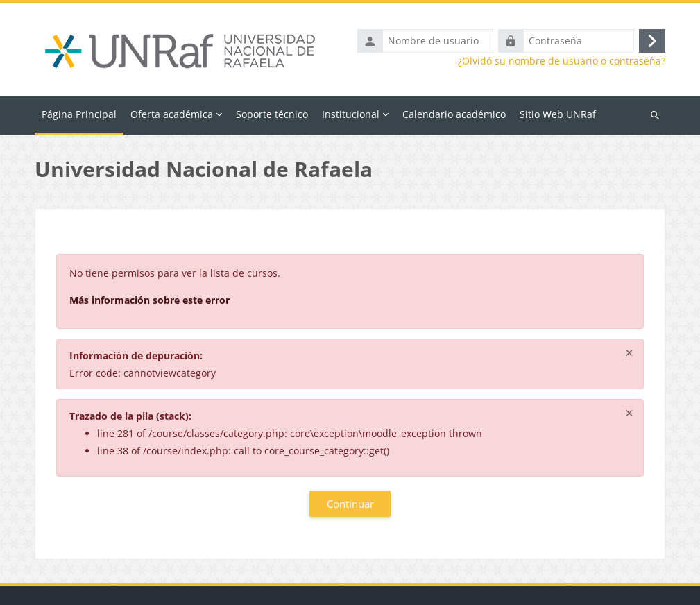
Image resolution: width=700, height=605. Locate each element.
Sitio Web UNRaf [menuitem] (558, 114)
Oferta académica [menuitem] (172, 114)
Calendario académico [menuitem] (454, 114)
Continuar (350, 504)
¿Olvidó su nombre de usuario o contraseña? (562, 61)
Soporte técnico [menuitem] (272, 114)
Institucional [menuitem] (351, 114)
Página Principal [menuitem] (79, 114)
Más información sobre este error (150, 300)
